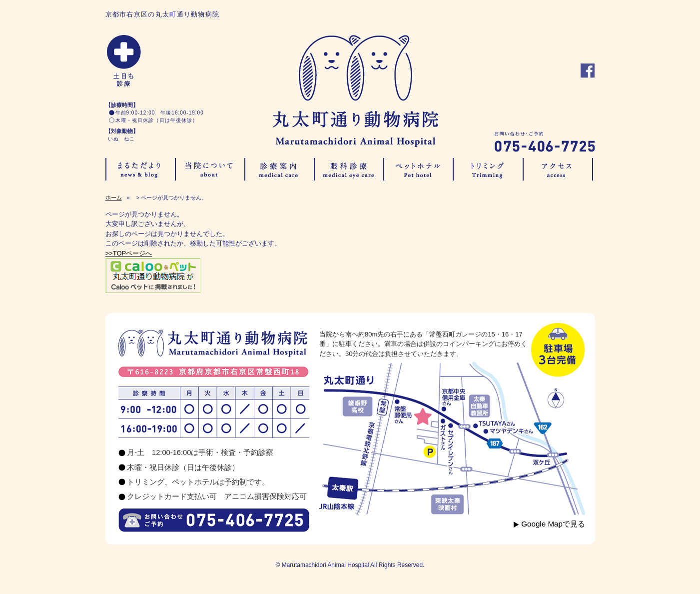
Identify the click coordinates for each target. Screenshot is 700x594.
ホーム (114, 197)
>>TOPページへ (129, 253)
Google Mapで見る (553, 524)
